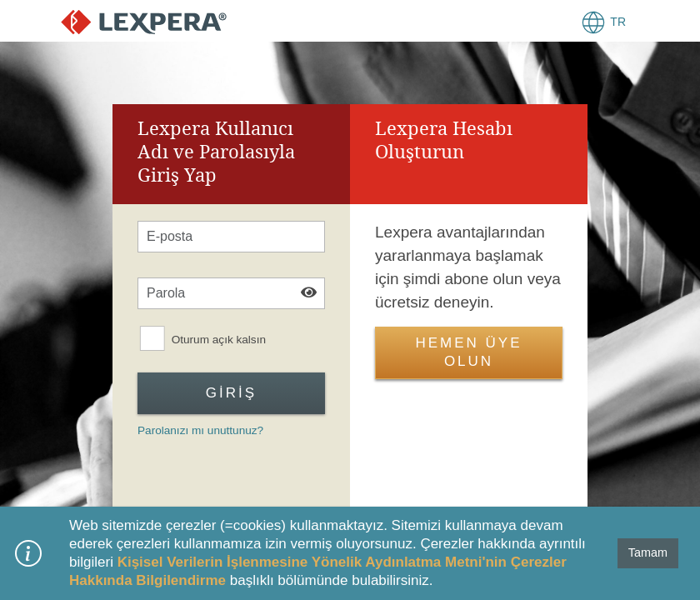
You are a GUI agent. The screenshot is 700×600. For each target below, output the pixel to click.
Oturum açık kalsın (219, 340)
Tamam (648, 552)
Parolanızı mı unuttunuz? (200, 430)
